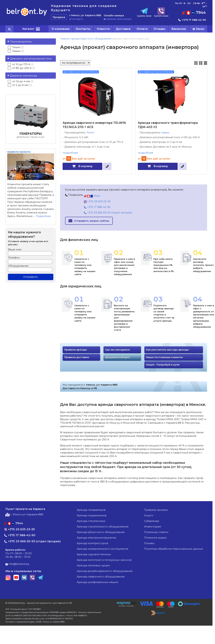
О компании (61, 29)
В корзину (85, 166)
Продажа (59, 17)
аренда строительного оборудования (103, 527)
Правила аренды (76, 350)
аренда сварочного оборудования (91, 39)
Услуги (148, 515)
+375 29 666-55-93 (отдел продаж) (108, 213)
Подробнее (43, 216)
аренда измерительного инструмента (102, 549)
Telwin (90, 133)
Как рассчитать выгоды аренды (167, 350)
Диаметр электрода (24, 76)
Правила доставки (77, 357)
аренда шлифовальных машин (97, 582)
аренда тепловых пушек (93, 565)
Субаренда (151, 521)
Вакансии (179, 29)
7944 (194, 13)
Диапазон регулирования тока (31, 59)
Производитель (21, 42)
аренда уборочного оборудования (101, 532)
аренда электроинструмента (96, 538)
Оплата (142, 29)
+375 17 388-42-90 (192, 20)
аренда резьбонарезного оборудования (105, 571)
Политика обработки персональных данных (174, 549)
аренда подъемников (92, 515)
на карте (76, 19)
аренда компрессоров (92, 543)
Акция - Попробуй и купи (163, 365)
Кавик (165, 133)
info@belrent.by (17, 564)
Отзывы (159, 29)
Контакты (83, 29)
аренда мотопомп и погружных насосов (104, 560)
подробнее (70, 153)
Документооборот (118, 357)
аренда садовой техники (94, 554)
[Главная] (27, 16)
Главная (65, 39)
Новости (103, 29)
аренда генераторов (91, 510)
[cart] (198, 29)
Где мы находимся (117, 350)
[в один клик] (107, 166)
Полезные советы (156, 532)
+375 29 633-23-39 (97, 201)
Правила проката (156, 510)
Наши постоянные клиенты (164, 357)
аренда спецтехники (91, 521)
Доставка (123, 29)
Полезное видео (155, 538)
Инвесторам (153, 527)
